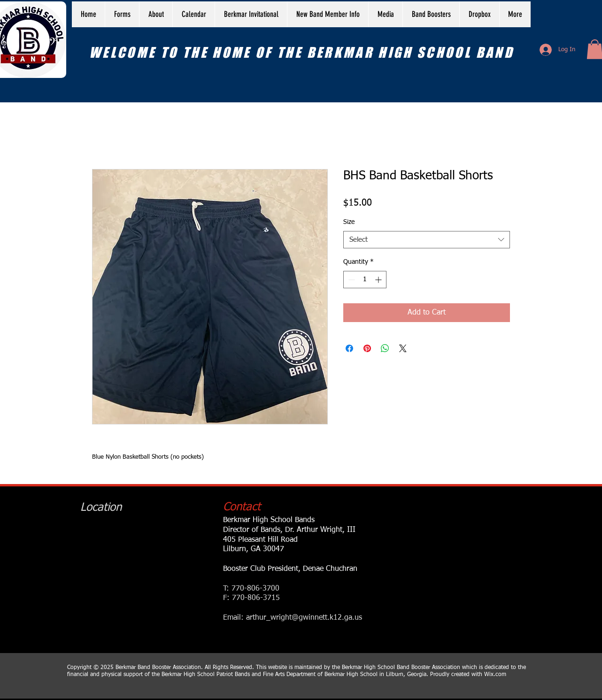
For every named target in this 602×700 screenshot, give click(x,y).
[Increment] (379, 280)
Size (349, 222)
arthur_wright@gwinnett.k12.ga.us (304, 618)
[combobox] (427, 240)
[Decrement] (351, 280)
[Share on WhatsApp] (385, 348)
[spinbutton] (365, 280)
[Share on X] (403, 348)
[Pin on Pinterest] (367, 348)
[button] (156, 14)
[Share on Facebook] (349, 348)
